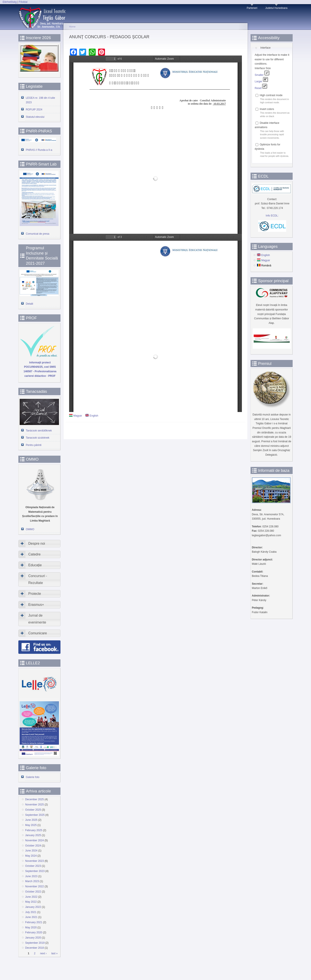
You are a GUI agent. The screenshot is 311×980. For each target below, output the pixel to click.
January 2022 (33, 907)
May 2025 (31, 825)
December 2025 (35, 799)
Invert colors (267, 109)
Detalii (30, 304)
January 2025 (33, 835)
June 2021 (31, 917)
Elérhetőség (10, 2)
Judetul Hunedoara (276, 8)
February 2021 (34, 922)
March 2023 (32, 881)
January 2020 (33, 938)
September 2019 (35, 943)
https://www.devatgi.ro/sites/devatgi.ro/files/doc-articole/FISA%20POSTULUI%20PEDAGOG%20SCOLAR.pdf (155, 323)
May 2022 (31, 902)
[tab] (39, 544)
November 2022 (35, 886)
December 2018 (35, 948)
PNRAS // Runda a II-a (39, 150)
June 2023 (31, 876)
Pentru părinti (34, 445)
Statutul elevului (35, 117)
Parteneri (252, 8)
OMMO (30, 529)
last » (55, 954)
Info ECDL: (272, 216)
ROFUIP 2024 (34, 110)
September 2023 (35, 871)
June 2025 (31, 820)
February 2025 (34, 830)
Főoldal (23, 2)
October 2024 (33, 846)
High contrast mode (271, 95)
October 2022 (33, 892)
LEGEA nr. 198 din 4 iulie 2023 (40, 100)
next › (43, 954)
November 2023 (35, 861)
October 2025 (33, 810)
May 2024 (31, 856)
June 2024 (31, 851)
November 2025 (35, 805)
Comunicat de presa (38, 234)
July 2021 (31, 912)
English (92, 416)
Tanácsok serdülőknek (39, 431)
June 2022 (31, 897)
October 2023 (33, 866)
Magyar (76, 416)
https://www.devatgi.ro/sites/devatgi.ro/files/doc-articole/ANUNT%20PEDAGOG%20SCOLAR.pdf (155, 145)
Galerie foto (33, 777)
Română (264, 266)
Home (72, 27)
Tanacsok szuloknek (38, 438)
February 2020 (34, 932)
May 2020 (31, 927)
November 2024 (35, 840)
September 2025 (35, 815)
